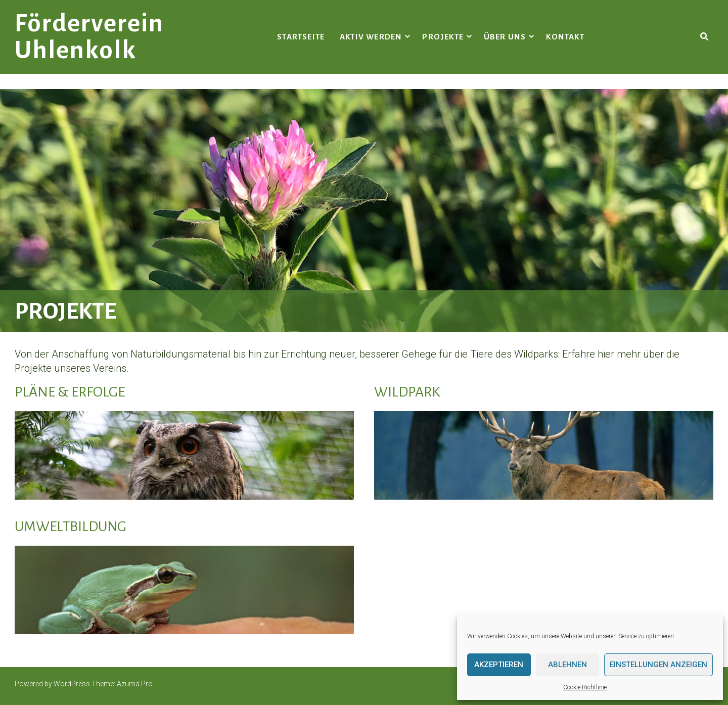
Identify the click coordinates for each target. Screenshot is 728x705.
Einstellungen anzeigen (658, 665)
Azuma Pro (135, 684)
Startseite (301, 37)
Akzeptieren (499, 665)
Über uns (505, 37)
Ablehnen (567, 665)
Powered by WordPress (52, 684)
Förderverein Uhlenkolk (89, 37)
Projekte (443, 37)
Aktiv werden (371, 37)
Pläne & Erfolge (70, 392)
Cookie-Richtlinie (585, 687)
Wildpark (407, 392)
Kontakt (565, 37)
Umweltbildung (71, 526)
